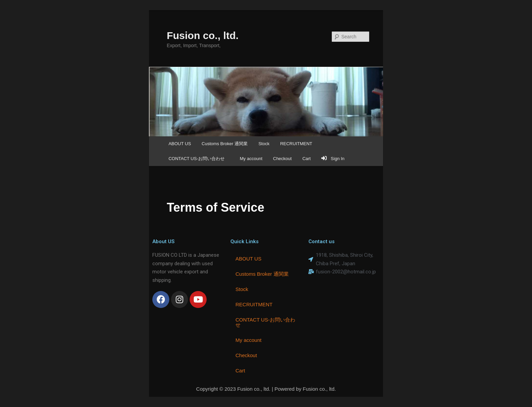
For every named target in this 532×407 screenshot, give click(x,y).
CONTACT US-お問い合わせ (199, 159)
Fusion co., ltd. (203, 35)
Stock (264, 144)
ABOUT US (180, 144)
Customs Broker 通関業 (225, 144)
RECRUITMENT (296, 144)
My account (251, 159)
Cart (307, 159)
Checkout (282, 159)
